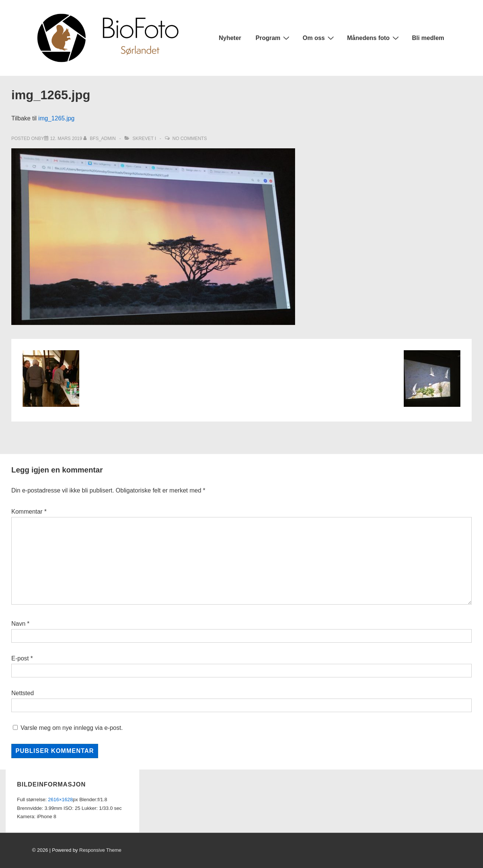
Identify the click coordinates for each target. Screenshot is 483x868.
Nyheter (230, 38)
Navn (18, 624)
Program (273, 38)
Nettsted (23, 693)
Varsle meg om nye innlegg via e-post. (72, 728)
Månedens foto (374, 38)
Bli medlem (428, 38)
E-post (20, 658)
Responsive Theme (100, 850)
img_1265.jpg (56, 118)
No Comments (190, 139)
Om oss (319, 38)
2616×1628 (60, 800)
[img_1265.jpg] (66, 139)
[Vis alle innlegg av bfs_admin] (100, 139)
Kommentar (29, 512)
